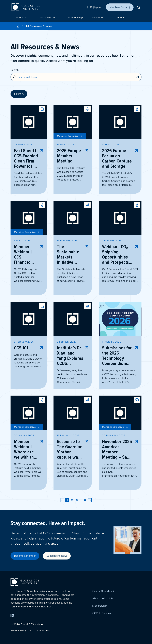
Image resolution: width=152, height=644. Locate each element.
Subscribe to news (57, 556)
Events (121, 18)
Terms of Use (42, 630)
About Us (24, 18)
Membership (76, 18)
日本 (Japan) (94, 7)
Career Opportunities (104, 591)
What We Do (50, 18)
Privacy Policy (19, 630)
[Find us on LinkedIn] (12, 615)
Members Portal (120, 7)
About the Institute (103, 598)
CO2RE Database (102, 613)
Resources (100, 18)
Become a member (25, 556)
